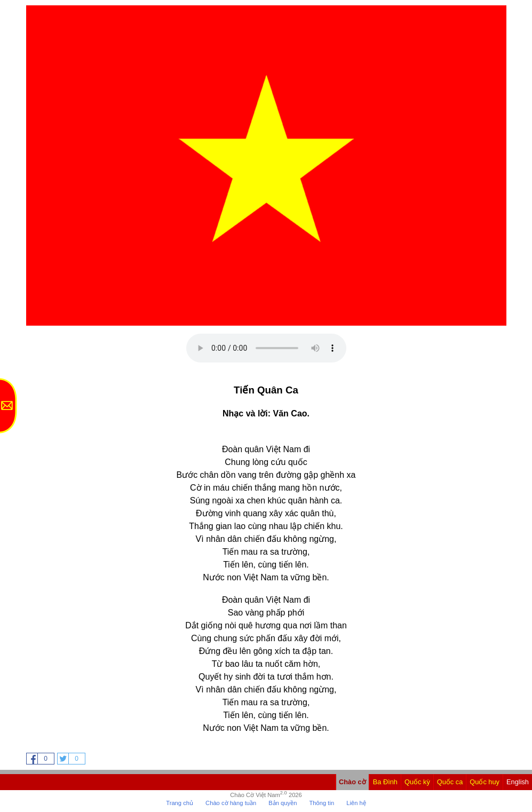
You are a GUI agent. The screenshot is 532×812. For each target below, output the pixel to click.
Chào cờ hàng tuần (231, 803)
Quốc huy (485, 782)
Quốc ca (450, 782)
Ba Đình (385, 782)
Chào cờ (352, 782)
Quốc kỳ (417, 782)
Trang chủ (180, 803)
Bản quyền (283, 803)
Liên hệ (356, 803)
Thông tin (321, 803)
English (518, 782)
